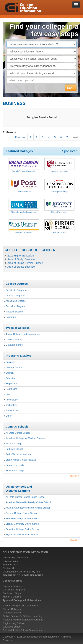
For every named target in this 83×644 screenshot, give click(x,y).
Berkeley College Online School (22, 519)
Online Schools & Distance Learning (23, 616)
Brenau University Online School (23, 524)
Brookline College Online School (23, 529)
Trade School (12, 410)
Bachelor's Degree (15, 306)
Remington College (59, 192)
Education (11, 378)
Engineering (12, 384)
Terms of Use (10, 565)
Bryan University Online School (22, 535)
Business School (12, 627)
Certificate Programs (16, 290)
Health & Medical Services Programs (23, 620)
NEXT (71, 88)
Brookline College (15, 471)
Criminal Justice (14, 367)
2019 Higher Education (21, 256)
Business (10, 362)
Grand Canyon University (24, 171)
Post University (24, 192)
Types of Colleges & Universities (22, 600)
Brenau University (15, 465)
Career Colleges (14, 340)
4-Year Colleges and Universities (23, 334)
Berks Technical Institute (18, 454)
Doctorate (11, 317)
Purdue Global (59, 232)
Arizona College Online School (21, 513)
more (75, 476)
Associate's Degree (16, 301)
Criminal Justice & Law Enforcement (23, 630)
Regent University (59, 212)
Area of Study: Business (21, 259)
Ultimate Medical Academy (24, 212)
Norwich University (59, 171)
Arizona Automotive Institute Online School (28, 508)
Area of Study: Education (22, 267)
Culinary (10, 373)
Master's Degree (14, 312)
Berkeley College (15, 449)
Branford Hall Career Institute (21, 460)
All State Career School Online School (25, 497)
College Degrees (12, 581)
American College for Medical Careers (25, 438)
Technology (12, 405)
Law (8, 394)
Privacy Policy (10, 561)
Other (9, 416)
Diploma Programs (15, 296)
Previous (20, 137)
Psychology (12, 400)
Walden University (24, 232)
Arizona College (14, 444)
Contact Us (9, 568)
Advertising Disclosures (16, 558)
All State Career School (18, 433)
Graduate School (15, 345)
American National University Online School (28, 502)
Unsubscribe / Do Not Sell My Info (21, 572)
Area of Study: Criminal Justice (25, 263)
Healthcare (11, 389)
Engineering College (14, 623)
